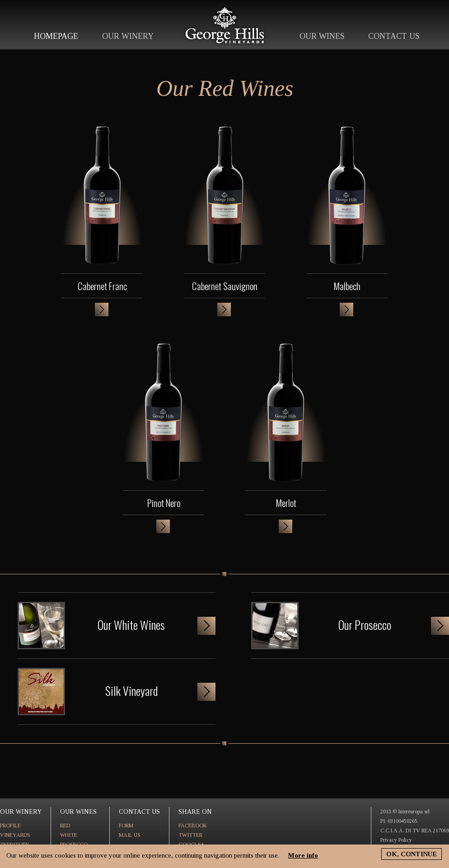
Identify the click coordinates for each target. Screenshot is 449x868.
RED (65, 826)
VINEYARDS (15, 835)
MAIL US (130, 835)
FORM (126, 826)
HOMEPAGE (56, 36)
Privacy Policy (396, 840)
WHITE (69, 835)
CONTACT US (394, 36)
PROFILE (10, 826)
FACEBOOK (193, 826)
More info (303, 855)
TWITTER (190, 835)
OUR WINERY (128, 36)
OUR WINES (322, 36)
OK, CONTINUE (412, 854)
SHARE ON (195, 812)
